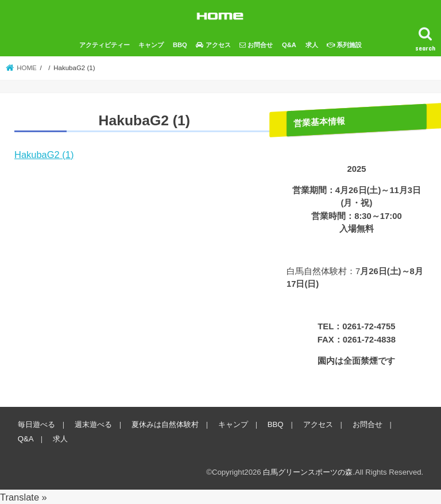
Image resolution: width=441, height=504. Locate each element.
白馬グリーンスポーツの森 (308, 472)
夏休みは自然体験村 (165, 424)
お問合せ (367, 424)
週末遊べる (93, 424)
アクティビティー (105, 45)
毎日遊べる (36, 424)
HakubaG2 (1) (44, 155)
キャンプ (151, 45)
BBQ (180, 45)
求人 (312, 45)
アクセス (318, 424)
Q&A (289, 45)
